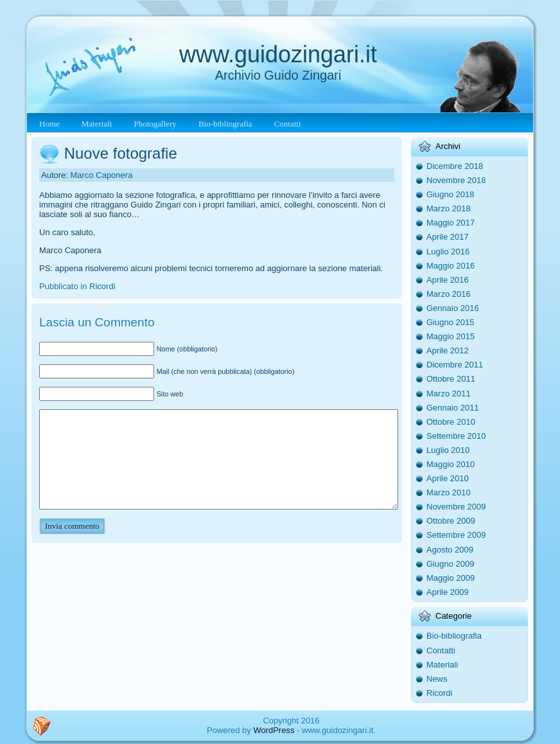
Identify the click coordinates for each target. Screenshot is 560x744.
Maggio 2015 (451, 336)
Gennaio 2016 (453, 308)
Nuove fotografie (121, 153)
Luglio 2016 (448, 252)
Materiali (442, 665)
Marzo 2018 (449, 208)
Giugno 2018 (450, 194)
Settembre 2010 (456, 436)
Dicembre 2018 (455, 166)
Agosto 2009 (450, 550)
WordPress (274, 730)
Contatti (441, 651)
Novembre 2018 (456, 180)
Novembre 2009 (456, 507)
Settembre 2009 (456, 535)
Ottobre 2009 (451, 521)
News (437, 679)
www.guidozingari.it (278, 54)
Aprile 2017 (448, 237)
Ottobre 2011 (451, 379)
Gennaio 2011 (453, 408)
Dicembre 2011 (455, 365)
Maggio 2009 (451, 578)
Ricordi (102, 286)
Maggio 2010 (451, 464)
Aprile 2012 (448, 350)
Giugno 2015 (450, 322)
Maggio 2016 (451, 266)
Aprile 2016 (448, 280)
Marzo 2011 (449, 394)
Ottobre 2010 (451, 422)
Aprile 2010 (448, 478)
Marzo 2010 (449, 492)
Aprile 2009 (448, 592)
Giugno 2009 (450, 564)
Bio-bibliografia (454, 636)
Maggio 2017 (451, 223)
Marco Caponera (102, 175)
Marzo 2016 (449, 294)
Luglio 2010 (448, 450)
